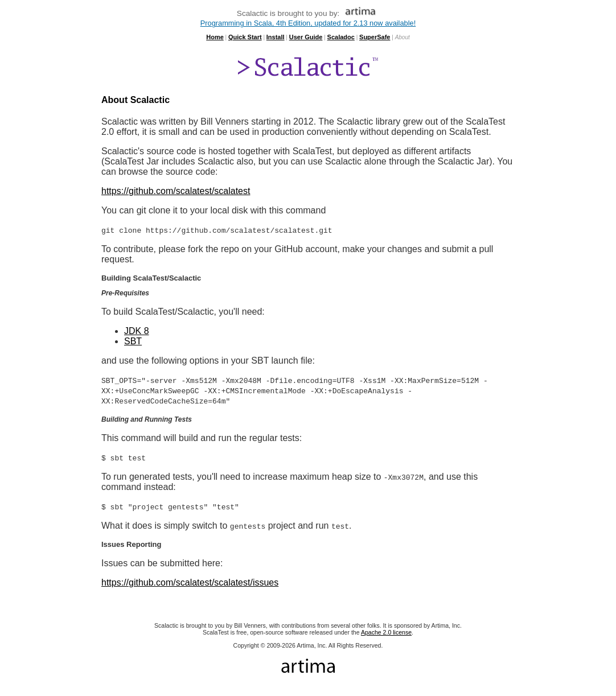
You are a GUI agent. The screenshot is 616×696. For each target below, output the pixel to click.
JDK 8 (137, 331)
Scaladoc (341, 37)
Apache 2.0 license (386, 632)
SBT (133, 341)
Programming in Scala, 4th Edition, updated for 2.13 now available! (308, 23)
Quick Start (245, 37)
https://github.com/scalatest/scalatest (176, 191)
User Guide (306, 37)
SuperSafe (375, 37)
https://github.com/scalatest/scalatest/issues (190, 582)
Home (215, 37)
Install (276, 37)
